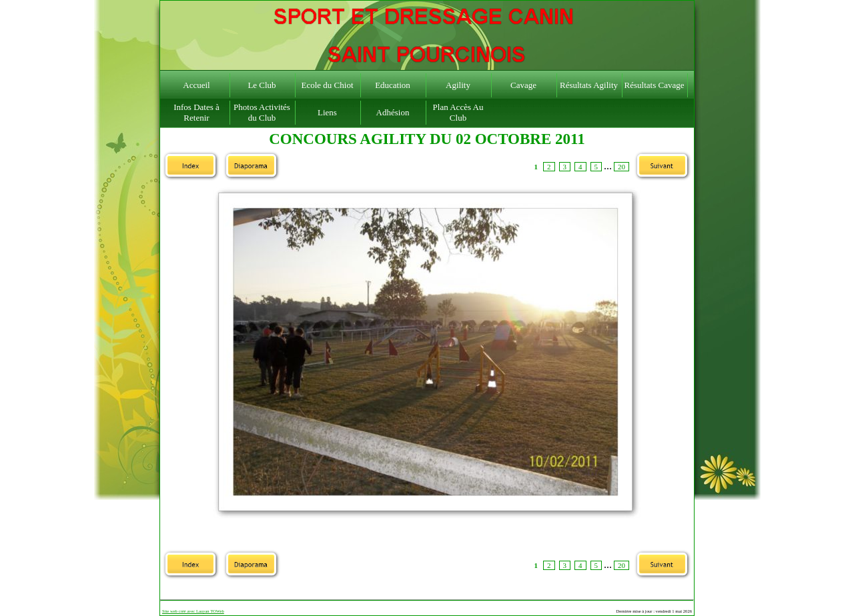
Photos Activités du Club (262, 112)
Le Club (262, 85)
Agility (458, 85)
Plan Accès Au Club (458, 112)
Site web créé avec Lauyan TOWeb (193, 611)
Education (393, 85)
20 (621, 167)
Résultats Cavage (655, 85)
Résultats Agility (589, 85)
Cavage (523, 85)
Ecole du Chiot (328, 85)
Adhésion (393, 112)
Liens (327, 112)
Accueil (196, 85)
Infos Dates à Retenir (196, 112)
